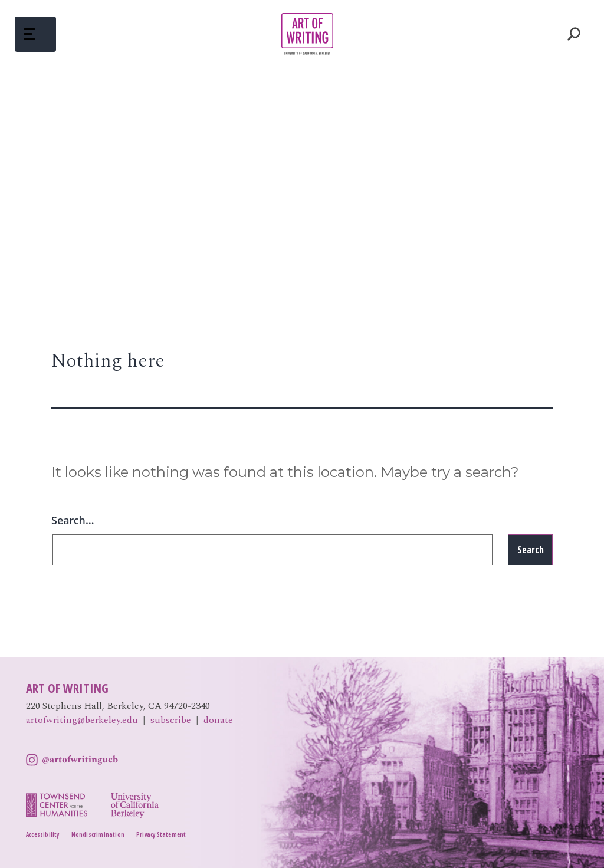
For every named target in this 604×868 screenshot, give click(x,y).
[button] (35, 34)
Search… (73, 520)
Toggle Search (574, 34)
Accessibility (43, 834)
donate (218, 720)
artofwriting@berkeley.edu (82, 720)
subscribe (171, 720)
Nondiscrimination (98, 834)
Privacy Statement (161, 834)
